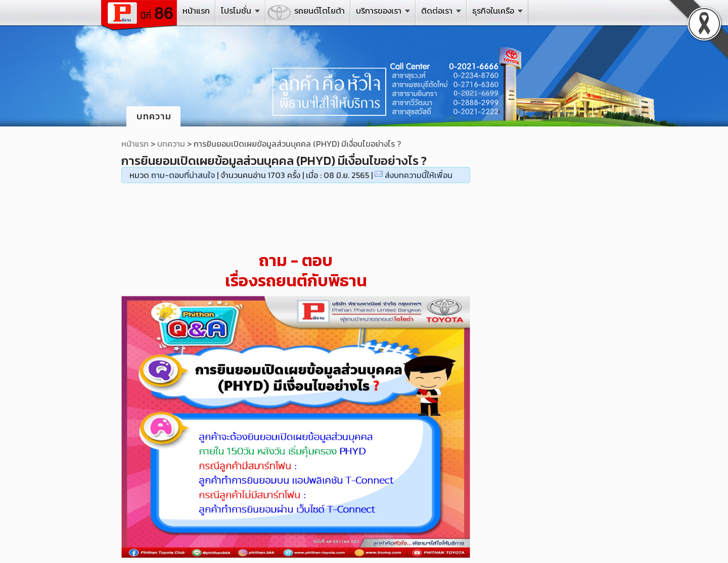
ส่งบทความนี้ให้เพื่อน (419, 175)
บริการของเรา (379, 11)
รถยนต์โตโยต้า (320, 11)
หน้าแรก (196, 11)
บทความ (171, 144)
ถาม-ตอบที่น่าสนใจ (183, 175)
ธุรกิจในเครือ (493, 11)
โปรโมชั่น (236, 11)
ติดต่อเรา (437, 11)
